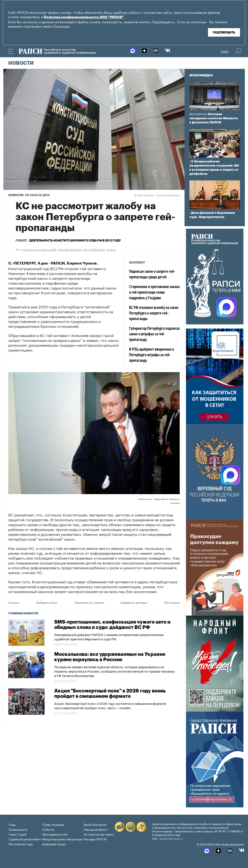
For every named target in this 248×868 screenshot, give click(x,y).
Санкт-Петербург (94, 249)
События (48, 829)
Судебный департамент (25, 839)
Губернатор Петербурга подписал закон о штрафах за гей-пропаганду (154, 334)
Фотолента (198, 114)
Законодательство (55, 834)
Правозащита (18, 829)
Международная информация (62, 839)
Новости (21, 63)
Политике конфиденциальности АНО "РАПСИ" (84, 17)
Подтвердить (224, 32)
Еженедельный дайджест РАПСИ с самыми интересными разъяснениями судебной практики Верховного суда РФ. (109, 636)
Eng (225, 51)
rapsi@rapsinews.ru (171, 838)
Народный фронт (96, 829)
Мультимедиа (201, 75)
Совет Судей (17, 834)
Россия (111, 249)
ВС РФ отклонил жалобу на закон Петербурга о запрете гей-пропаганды (154, 313)
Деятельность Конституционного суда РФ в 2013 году (75, 241)
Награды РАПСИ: (96, 839)
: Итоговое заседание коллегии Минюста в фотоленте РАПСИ (214, 118)
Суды (12, 824)
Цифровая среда (54, 844)
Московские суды (21, 844)
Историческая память (99, 834)
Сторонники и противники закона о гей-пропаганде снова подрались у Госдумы (154, 293)
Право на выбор (53, 824)
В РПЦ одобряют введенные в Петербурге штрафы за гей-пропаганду (151, 355)
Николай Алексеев (69, 249)
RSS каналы (172, 602)
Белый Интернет (95, 824)
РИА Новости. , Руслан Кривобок (157, 195)
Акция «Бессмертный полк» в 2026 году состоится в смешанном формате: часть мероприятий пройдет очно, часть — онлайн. (110, 705)
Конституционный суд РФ (39, 249)
